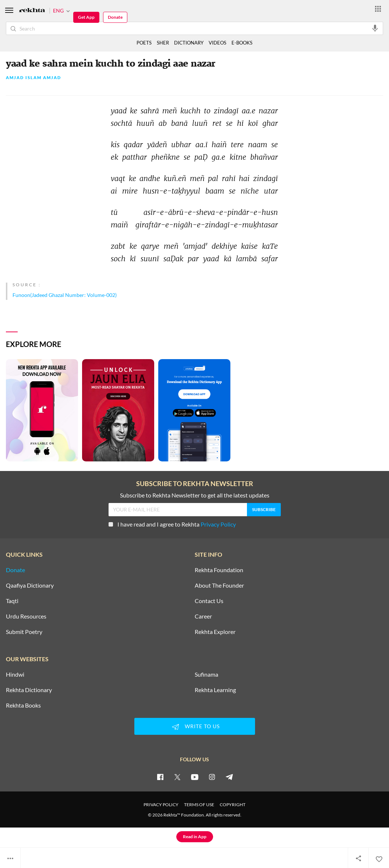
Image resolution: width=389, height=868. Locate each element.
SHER (163, 43)
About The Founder (219, 585)
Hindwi (15, 674)
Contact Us (209, 601)
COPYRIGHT (233, 805)
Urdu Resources (26, 616)
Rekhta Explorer (215, 632)
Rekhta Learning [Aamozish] (215, 690)
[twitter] (177, 777)
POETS (144, 43)
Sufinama (206, 674)
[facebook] (160, 777)
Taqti (12, 601)
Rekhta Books (23, 705)
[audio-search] (375, 28)
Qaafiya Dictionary (30, 585)
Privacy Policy (218, 524)
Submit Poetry (24, 632)
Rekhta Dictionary (29, 690)
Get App (86, 17)
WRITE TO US (195, 727)
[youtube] (195, 777)
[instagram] (212, 777)
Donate (115, 17)
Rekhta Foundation (219, 570)
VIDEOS (218, 43)
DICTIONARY (189, 43)
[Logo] (32, 11)
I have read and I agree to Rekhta (172, 524)
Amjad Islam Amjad (33, 78)
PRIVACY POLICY (161, 805)
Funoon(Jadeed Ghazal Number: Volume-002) (65, 295)
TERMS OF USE (199, 805)
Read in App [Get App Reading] (195, 837)
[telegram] (229, 777)
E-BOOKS (242, 43)
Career (203, 616)
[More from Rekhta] (378, 8)
